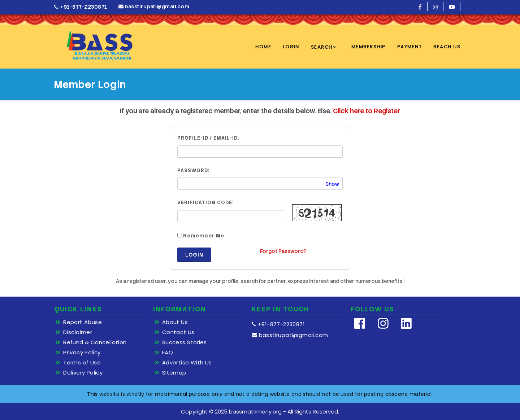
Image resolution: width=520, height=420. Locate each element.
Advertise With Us (187, 363)
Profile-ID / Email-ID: (208, 138)
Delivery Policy (83, 373)
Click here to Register (367, 111)
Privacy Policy (82, 353)
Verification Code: (205, 203)
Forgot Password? (283, 251)
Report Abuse (83, 322)
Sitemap (174, 373)
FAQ (168, 353)
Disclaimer (78, 332)
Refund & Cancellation (95, 342)
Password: (193, 170)
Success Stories (185, 342)
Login (194, 255)
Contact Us (178, 332)
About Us (175, 322)
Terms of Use (82, 363)
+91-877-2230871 (81, 7)
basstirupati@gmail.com (154, 6)
